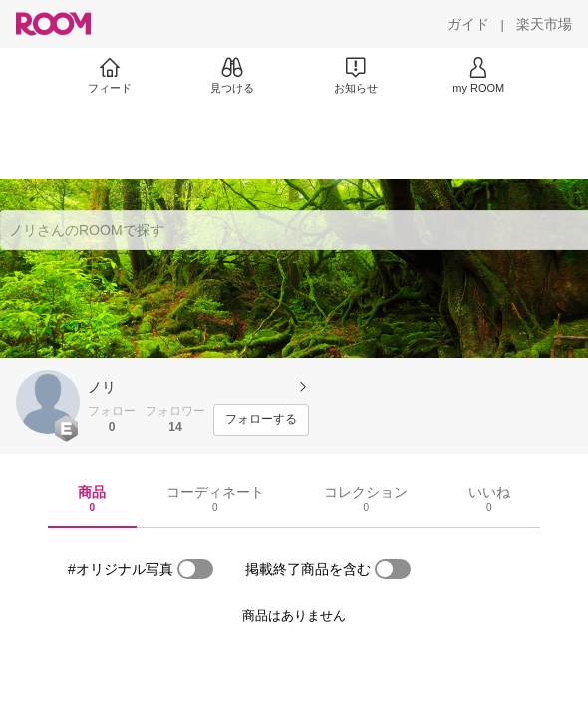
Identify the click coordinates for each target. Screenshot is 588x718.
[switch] (195, 569)
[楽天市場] (544, 24)
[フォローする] (261, 420)
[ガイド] (468, 24)
